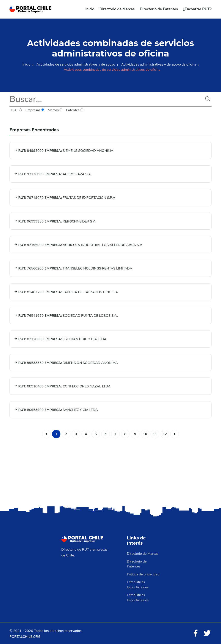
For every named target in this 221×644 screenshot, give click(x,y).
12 (165, 433)
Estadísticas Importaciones (138, 597)
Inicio (90, 9)
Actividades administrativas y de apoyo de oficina (159, 64)
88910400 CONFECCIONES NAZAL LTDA (62, 385)
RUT (17, 110)
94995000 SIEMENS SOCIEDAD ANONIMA (64, 150)
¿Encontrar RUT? (197, 9)
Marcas (55, 110)
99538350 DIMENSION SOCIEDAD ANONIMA (66, 362)
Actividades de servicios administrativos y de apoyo (75, 64)
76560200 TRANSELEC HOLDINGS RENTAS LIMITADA (73, 268)
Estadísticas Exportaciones (138, 584)
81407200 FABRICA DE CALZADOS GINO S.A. (66, 291)
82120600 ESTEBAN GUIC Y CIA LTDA (60, 338)
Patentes (75, 110)
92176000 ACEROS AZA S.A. (53, 174)
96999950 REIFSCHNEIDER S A (55, 221)
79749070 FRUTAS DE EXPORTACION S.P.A (65, 197)
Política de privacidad (143, 573)
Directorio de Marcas (117, 9)
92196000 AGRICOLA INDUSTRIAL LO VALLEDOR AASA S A (78, 244)
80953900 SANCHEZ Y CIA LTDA (56, 409)
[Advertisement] (110, 470)
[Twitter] (207, 632)
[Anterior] (46, 433)
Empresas (35, 110)
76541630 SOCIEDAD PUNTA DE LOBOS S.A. (66, 315)
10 (145, 433)
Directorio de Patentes (159, 9)
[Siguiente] (175, 433)
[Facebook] (196, 632)
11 (155, 433)
